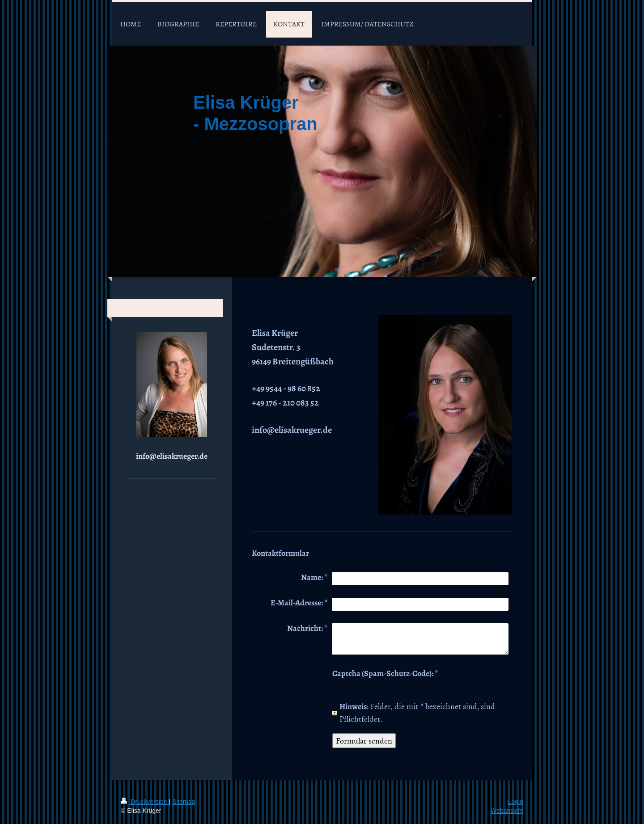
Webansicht (507, 811)
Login (516, 802)
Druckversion (145, 802)
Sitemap (184, 802)
